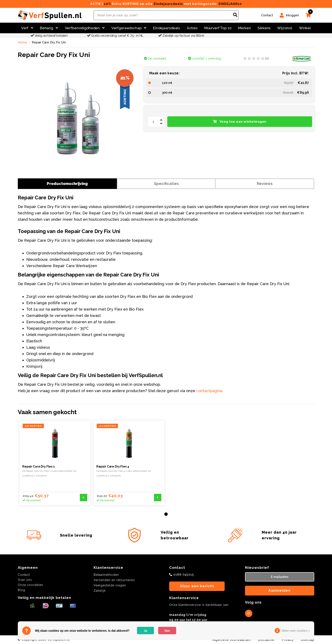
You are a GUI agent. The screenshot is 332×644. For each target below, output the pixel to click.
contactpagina (209, 391)
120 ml (167, 83)
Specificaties (166, 184)
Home (22, 42)
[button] (166, 514)
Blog (21, 590)
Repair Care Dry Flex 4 (113, 466)
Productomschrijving (67, 184)
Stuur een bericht (197, 586)
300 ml (167, 93)
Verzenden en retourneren (114, 580)
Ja (145, 631)
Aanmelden (279, 591)
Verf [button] (27, 28)
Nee (167, 631)
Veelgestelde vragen (110, 585)
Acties (192, 28)
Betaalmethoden (106, 575)
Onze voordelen (30, 585)
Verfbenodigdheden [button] (85, 28)
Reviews (265, 184)
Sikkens (264, 28)
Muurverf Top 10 (218, 28)
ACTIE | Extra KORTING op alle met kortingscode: (166, 4)
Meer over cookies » (296, 631)
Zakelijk (100, 591)
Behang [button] (49, 28)
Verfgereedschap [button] (129, 28)
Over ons (25, 580)
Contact (24, 575)
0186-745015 (184, 575)
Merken (244, 28)
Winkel (305, 28)
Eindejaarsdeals (167, 28)
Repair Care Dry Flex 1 (39, 466)
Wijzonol (285, 28)
